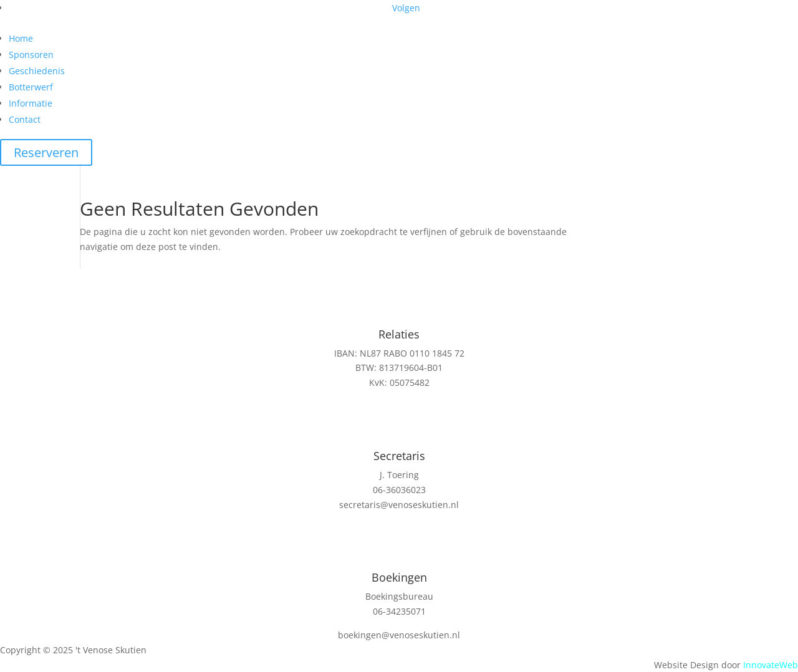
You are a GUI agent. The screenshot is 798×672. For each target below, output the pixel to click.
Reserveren (46, 152)
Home (21, 38)
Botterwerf (31, 87)
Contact (25, 119)
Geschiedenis (37, 71)
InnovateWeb (771, 665)
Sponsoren (31, 55)
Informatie (31, 103)
